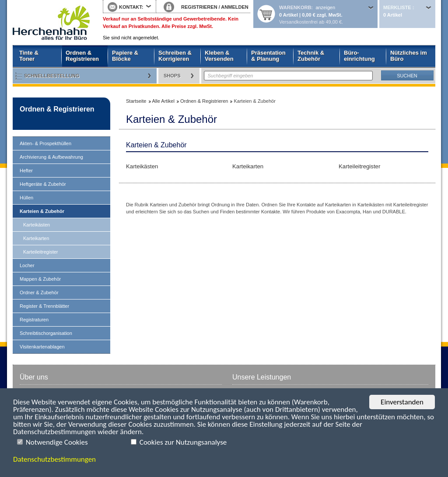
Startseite (51, 23)
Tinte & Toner (29, 56)
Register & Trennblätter (44, 306)
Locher (27, 265)
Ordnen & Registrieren (82, 56)
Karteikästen (37, 225)
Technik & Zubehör (311, 56)
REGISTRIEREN (199, 7)
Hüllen (26, 198)
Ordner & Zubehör (39, 292)
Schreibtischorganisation (46, 333)
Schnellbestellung (52, 76)
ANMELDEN (234, 7)
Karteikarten (36, 238)
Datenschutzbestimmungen (54, 459)
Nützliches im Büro (409, 56)
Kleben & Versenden (219, 56)
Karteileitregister (40, 252)
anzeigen (325, 7)
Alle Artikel (163, 101)
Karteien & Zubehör (42, 211)
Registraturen (34, 320)
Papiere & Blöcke (125, 56)
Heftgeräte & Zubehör (43, 184)
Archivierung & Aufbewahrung (51, 157)
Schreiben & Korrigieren (175, 56)
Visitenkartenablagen (42, 347)
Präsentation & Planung (268, 56)
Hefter (26, 171)
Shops (172, 76)
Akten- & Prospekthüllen (45, 143)
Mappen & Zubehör (40, 279)
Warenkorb (295, 7)
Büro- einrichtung (359, 56)
